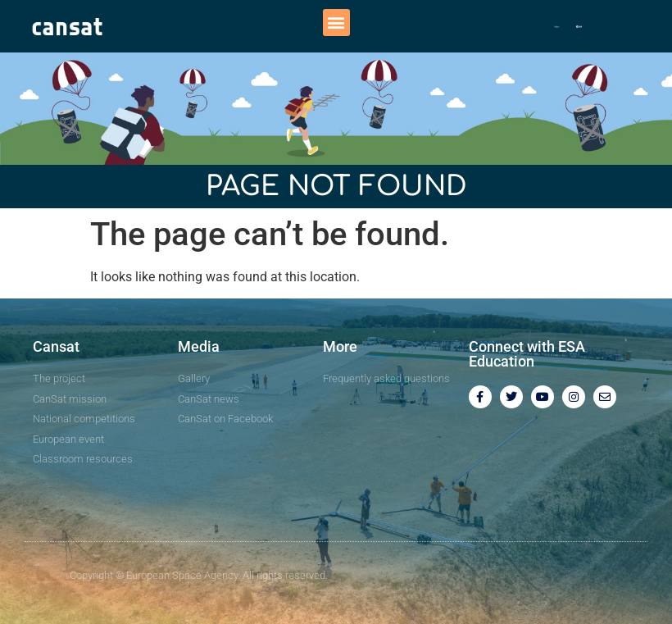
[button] (336, 23)
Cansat (56, 346)
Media (199, 346)
